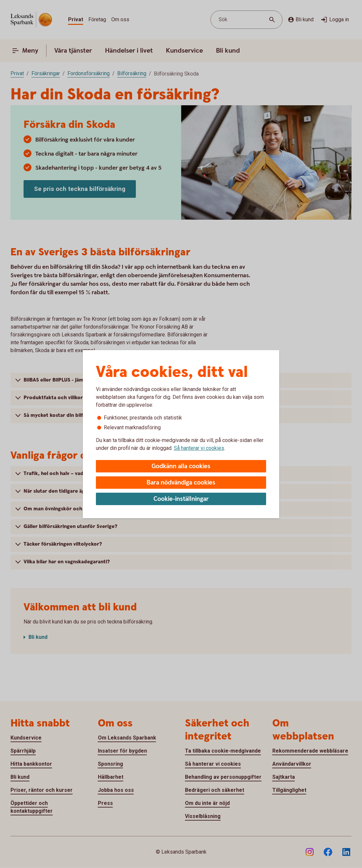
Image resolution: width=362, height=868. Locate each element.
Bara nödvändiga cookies (181, 483)
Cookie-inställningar (181, 499)
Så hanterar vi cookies (199, 448)
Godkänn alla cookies (181, 466)
